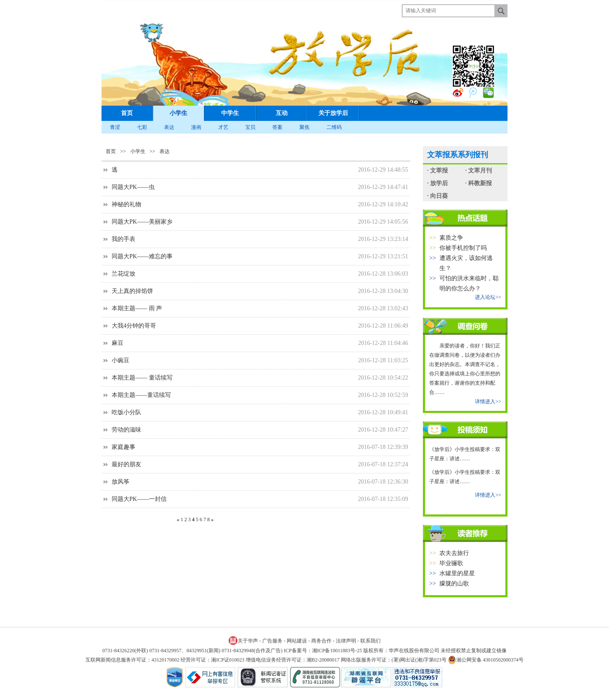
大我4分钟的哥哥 (134, 326)
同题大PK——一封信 (139, 499)
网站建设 (297, 641)
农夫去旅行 (454, 553)
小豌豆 (121, 360)
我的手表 (123, 239)
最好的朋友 (126, 464)
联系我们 (370, 641)
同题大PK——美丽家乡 (142, 222)
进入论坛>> (488, 297)
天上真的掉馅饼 (132, 291)
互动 (282, 113)
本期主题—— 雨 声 (137, 308)
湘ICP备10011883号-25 (337, 651)
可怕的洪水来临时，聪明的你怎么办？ (469, 283)
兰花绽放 (123, 274)
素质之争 (451, 238)
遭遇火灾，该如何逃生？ (466, 263)
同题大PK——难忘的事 (142, 256)
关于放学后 (333, 113)
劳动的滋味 (126, 430)
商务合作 (321, 641)
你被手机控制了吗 (463, 248)
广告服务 (272, 641)
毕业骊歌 (451, 563)
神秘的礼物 (126, 204)
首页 (127, 113)
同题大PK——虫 (133, 187)
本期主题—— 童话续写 (142, 378)
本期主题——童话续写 (141, 395)
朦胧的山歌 (454, 584)
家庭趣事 (123, 447)
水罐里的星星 (457, 573)
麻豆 (118, 343)
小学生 (178, 113)
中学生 (230, 113)
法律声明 (346, 641)
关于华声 (243, 640)
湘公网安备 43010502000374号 (486, 660)
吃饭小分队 (126, 412)
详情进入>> (488, 402)
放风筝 (121, 482)
